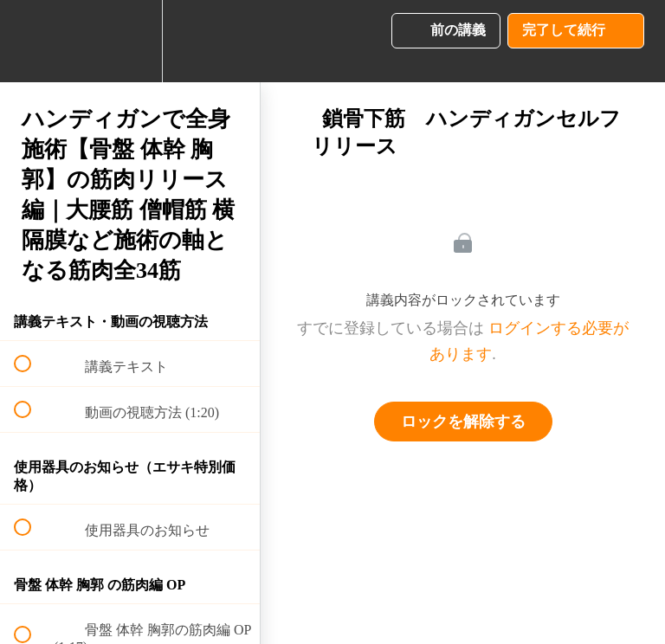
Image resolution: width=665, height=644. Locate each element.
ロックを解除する (463, 422)
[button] (32, 41)
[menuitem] (130, 41)
